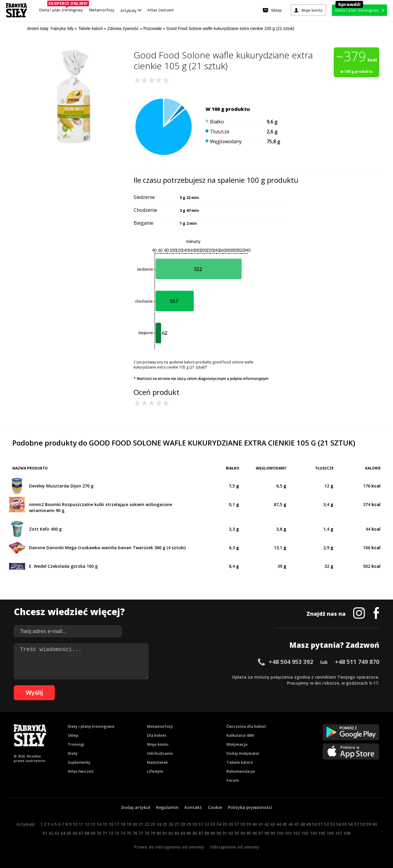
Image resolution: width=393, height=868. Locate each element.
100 (280, 833)
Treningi (76, 744)
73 (117, 833)
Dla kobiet (157, 735)
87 (201, 833)
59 (368, 824)
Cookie (215, 807)
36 (231, 824)
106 (330, 833)
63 (57, 833)
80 (159, 833)
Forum (233, 780)
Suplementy (79, 762)
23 (153, 824)
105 (322, 833)
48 (303, 824)
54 (338, 824)
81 (165, 833)
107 (338, 833)
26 (171, 824)
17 (117, 824)
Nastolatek (157, 762)
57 (356, 824)
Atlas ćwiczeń (161, 10)
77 (141, 833)
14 (99, 824)
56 (350, 824)
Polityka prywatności (250, 807)
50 (315, 824)
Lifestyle (155, 771)
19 (129, 824)
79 (153, 833)
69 (93, 833)
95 (249, 833)
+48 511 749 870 (357, 662)
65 (69, 833)
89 (213, 833)
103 (305, 833)
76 (135, 833)
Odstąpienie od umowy (235, 847)
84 (183, 833)
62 (51, 833)
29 (189, 824)
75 (129, 833)
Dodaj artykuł (136, 807)
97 (261, 833)
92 (231, 833)
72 (111, 833)
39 (249, 824)
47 (297, 824)
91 (225, 833)
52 (327, 824)
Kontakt (193, 807)
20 (135, 824)
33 (213, 824)
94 (243, 833)
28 (183, 824)
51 (321, 824)
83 (177, 833)
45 (285, 824)
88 (207, 833)
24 (159, 824)
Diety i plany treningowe (91, 726)
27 (177, 824)
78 (147, 833)
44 (279, 824)
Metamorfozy (102, 10)
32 (207, 824)
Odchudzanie (160, 753)
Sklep (73, 735)
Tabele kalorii (240, 762)
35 (225, 824)
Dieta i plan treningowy (62, 9)
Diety (73, 753)
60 (374, 824)
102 (297, 833)
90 (219, 833)
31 (201, 824)
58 (362, 824)
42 (267, 824)
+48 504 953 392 (291, 662)
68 (87, 833)
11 (81, 824)
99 (273, 833)
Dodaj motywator (243, 753)
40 (255, 824)
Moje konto (158, 744)
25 (165, 824)
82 (171, 833)
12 (87, 824)
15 (105, 824)
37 (237, 824)
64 (63, 833)
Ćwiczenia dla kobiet (246, 726)
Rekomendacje (241, 771)
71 (105, 833)
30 (195, 824)
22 (147, 824)
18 (123, 824)
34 (219, 824)
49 (309, 824)
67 (81, 833)
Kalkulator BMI (240, 735)
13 (93, 824)
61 (45, 833)
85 (189, 833)
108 (347, 833)
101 (288, 833)
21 (141, 824)
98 (267, 833)
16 (111, 824)
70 (99, 833)
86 (195, 833)
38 (243, 824)
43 (273, 824)
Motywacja (237, 744)
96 (255, 833)
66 (75, 833)
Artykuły (131, 10)
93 (237, 833)
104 (313, 833)
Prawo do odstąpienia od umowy (169, 847)
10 (75, 824)
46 (291, 824)
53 (332, 824)
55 (344, 824)
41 (261, 824)
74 (123, 833)
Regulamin (167, 807)
